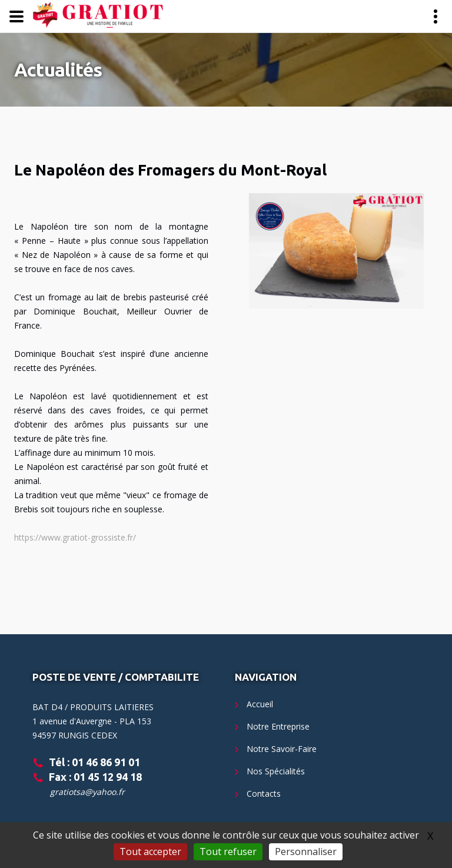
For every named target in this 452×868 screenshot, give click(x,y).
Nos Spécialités (276, 771)
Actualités (58, 69)
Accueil (260, 704)
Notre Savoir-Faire (282, 749)
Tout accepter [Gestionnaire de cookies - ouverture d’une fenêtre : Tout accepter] (150, 852)
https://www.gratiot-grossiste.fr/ (75, 537)
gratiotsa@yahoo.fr (87, 792)
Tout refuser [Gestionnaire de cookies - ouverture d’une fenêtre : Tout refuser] (228, 852)
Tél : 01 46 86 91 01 (94, 762)
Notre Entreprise (278, 726)
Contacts (264, 794)
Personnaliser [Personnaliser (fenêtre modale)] (306, 852)
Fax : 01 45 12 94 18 (95, 777)
